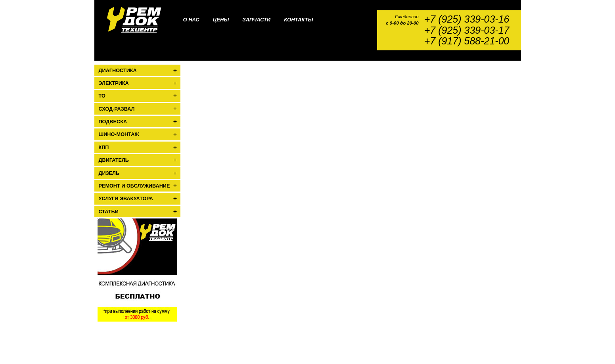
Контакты (298, 20)
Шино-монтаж (119, 134)
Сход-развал (117, 109)
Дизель (109, 173)
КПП (104, 148)
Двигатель (114, 160)
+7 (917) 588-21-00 (467, 41)
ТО (102, 96)
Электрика (114, 83)
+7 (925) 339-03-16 (467, 19)
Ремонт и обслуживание (134, 186)
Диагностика (118, 71)
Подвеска (113, 122)
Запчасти (256, 20)
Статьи (109, 212)
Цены (221, 20)
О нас (191, 20)
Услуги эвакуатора (126, 199)
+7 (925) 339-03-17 (467, 30)
